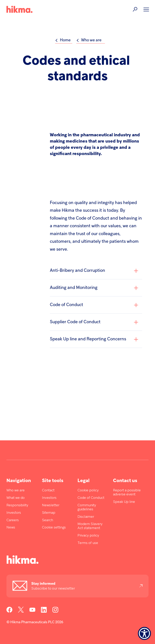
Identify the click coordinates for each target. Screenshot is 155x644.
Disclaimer (86, 517)
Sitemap (49, 513)
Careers (13, 520)
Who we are (16, 490)
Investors (14, 513)
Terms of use (88, 543)
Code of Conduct (91, 498)
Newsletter (51, 505)
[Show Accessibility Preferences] (144, 633)
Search (48, 520)
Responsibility (17, 505)
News (11, 528)
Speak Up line (124, 502)
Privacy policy (88, 536)
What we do (16, 498)
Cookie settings (54, 528)
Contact (48, 490)
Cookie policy (88, 490)
